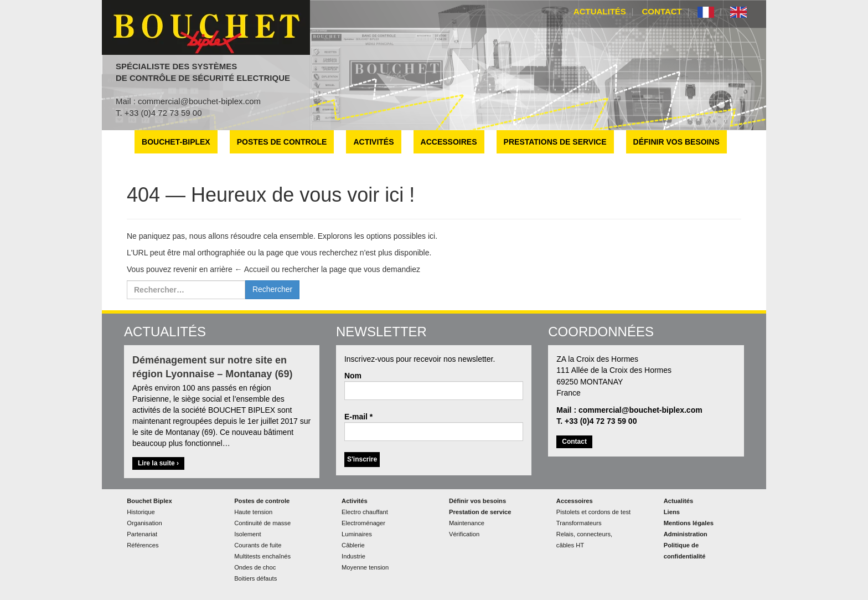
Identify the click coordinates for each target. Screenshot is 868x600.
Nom (353, 376)
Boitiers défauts (255, 578)
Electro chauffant (365, 512)
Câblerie (353, 545)
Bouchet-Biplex (176, 142)
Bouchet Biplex (149, 501)
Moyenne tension (365, 567)
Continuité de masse (262, 523)
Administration (686, 534)
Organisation (144, 523)
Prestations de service (555, 142)
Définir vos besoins (676, 142)
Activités (373, 142)
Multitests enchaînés (262, 556)
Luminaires (357, 534)
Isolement (248, 534)
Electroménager (363, 523)
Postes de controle (282, 142)
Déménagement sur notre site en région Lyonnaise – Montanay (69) (212, 367)
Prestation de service (480, 512)
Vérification (464, 534)
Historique (141, 512)
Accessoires (449, 142)
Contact (662, 11)
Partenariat (142, 534)
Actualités (600, 11)
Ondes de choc (255, 567)
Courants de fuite (258, 545)
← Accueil (252, 269)
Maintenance (467, 523)
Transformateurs (579, 523)
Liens (672, 512)
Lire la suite (161, 464)
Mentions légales (689, 523)
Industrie (353, 556)
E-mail (358, 417)
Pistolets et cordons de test (593, 512)
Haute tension (253, 512)
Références (143, 545)
